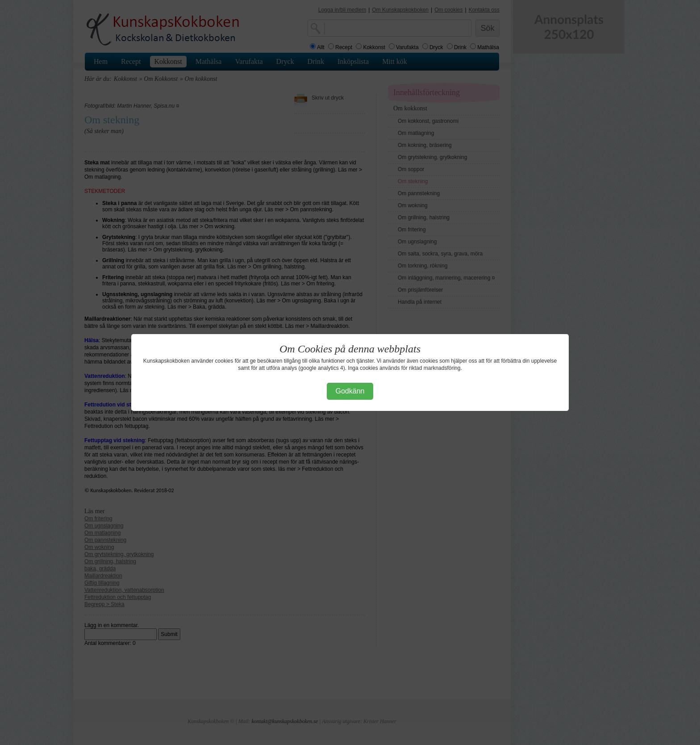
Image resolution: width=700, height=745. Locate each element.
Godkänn (350, 391)
